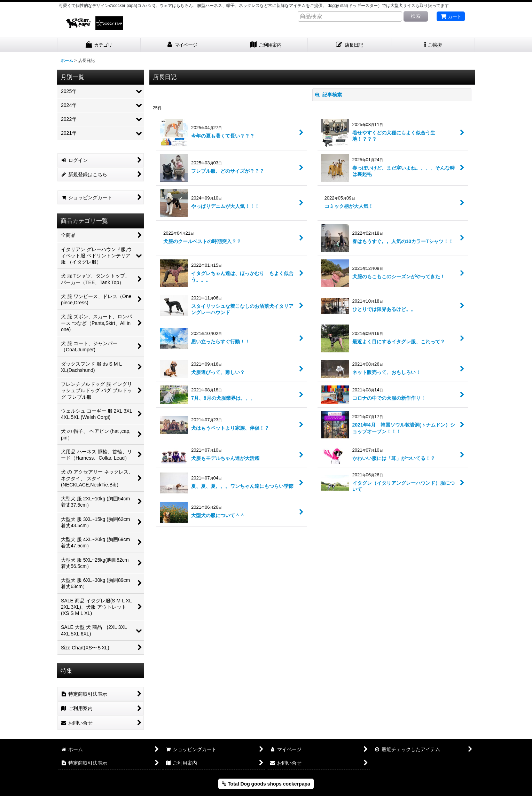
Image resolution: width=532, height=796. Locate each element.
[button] (433, 45)
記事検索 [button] (329, 95)
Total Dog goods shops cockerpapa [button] (266, 784)
